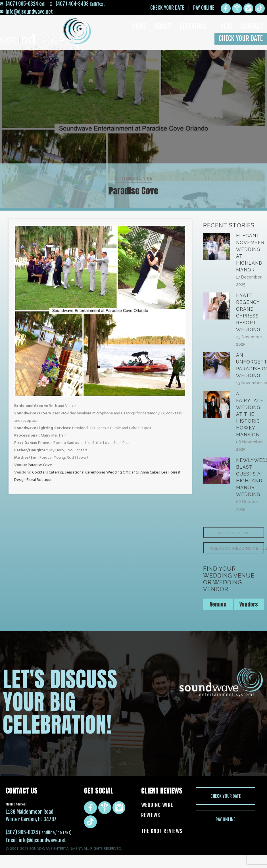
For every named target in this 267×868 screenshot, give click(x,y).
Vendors (249, 604)
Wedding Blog (234, 533)
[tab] (218, 604)
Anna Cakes (150, 473)
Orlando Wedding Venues (237, 548)
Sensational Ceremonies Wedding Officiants (102, 473)
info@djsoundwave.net (42, 840)
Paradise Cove (39, 465)
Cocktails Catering (48, 473)
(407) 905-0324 (22, 832)
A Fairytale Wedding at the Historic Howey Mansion (250, 414)
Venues (218, 604)
